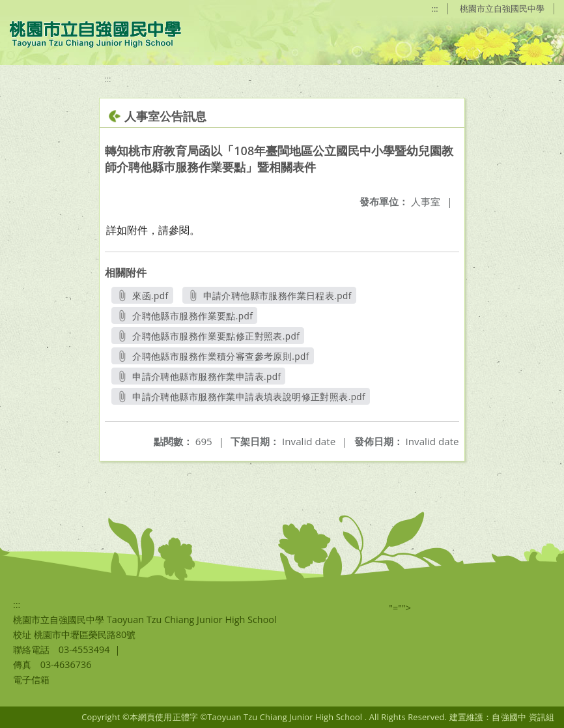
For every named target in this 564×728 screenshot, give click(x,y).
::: (435, 8)
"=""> (400, 608)
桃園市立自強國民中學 (502, 8)
